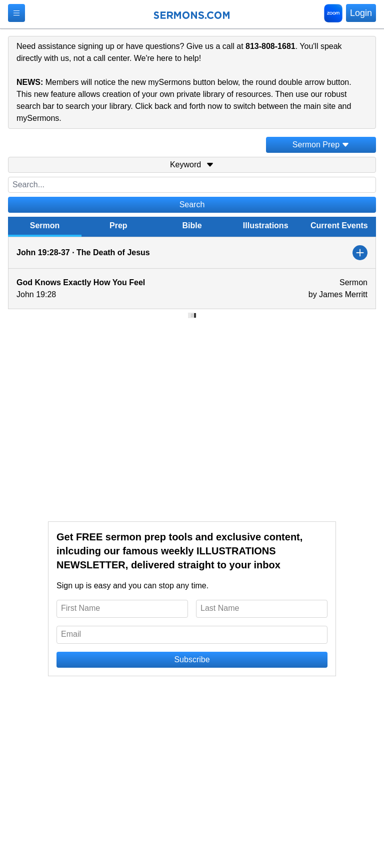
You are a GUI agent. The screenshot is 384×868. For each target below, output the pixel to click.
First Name (80, 608)
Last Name (220, 608)
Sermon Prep (321, 145)
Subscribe (192, 659)
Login (361, 13)
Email (71, 634)
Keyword (192, 165)
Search (192, 205)
